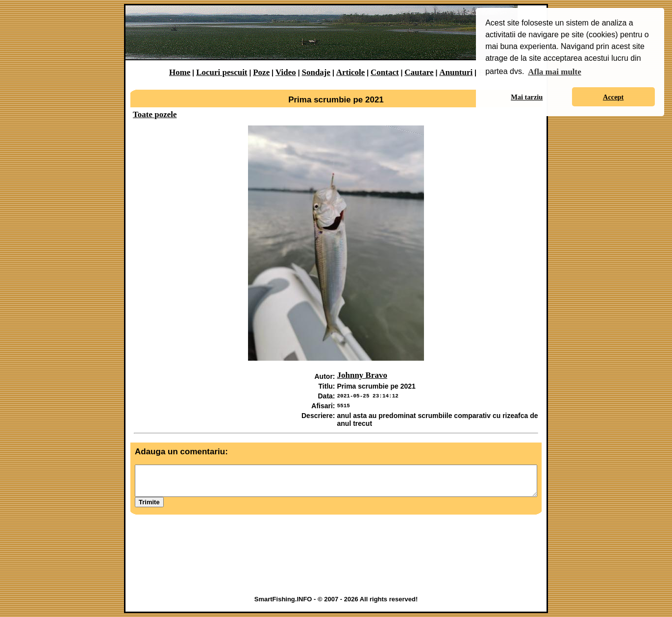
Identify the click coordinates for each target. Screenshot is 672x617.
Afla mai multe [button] (555, 72)
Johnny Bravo (362, 375)
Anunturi (456, 72)
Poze (261, 72)
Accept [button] (613, 97)
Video (286, 72)
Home (180, 72)
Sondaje (316, 72)
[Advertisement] (336, 565)
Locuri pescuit (222, 72)
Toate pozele (155, 114)
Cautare (419, 72)
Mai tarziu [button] (527, 97)
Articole (351, 72)
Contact (385, 72)
